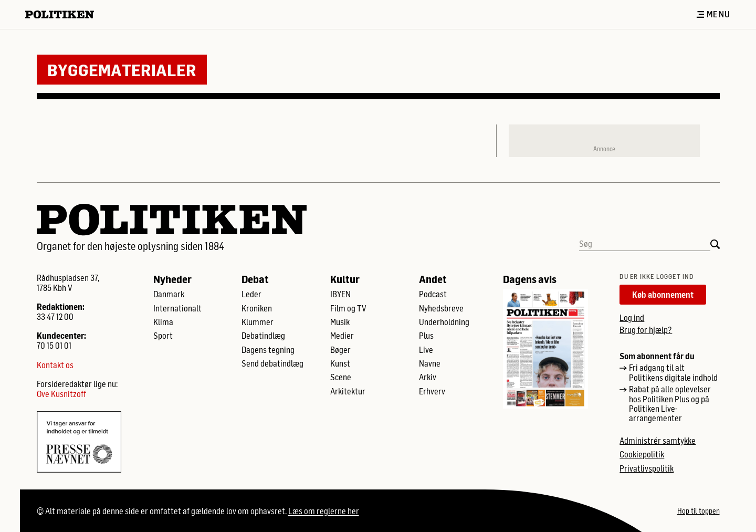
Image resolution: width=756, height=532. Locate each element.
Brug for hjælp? (646, 330)
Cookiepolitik (642, 454)
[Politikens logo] (64, 14)
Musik (340, 322)
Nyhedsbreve (441, 308)
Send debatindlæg (272, 363)
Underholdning (444, 322)
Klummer (258, 322)
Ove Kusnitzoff (61, 394)
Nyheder (172, 279)
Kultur (345, 279)
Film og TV (348, 308)
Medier (342, 336)
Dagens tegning (268, 350)
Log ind (632, 317)
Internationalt (177, 308)
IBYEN (340, 294)
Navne (430, 363)
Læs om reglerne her (324, 511)
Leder (251, 294)
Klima (163, 322)
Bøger (340, 350)
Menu (713, 14)
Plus (426, 336)
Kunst (340, 363)
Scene (341, 377)
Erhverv (432, 391)
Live (426, 350)
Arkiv (428, 377)
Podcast (433, 294)
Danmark (169, 294)
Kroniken (257, 308)
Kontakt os (55, 365)
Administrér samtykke (658, 441)
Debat (255, 279)
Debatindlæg (263, 336)
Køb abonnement (663, 294)
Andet (433, 279)
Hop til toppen (699, 511)
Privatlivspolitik (647, 468)
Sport (163, 336)
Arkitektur (348, 391)
